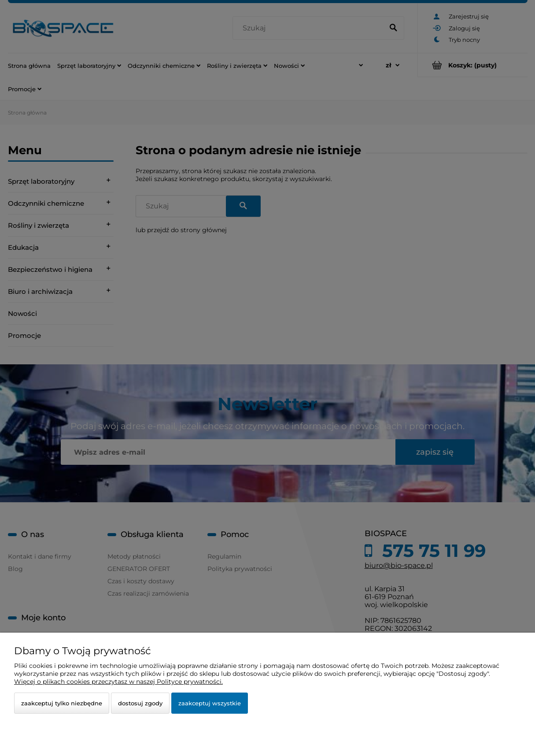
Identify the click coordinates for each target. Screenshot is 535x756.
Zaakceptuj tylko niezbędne (62, 703)
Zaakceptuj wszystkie (210, 703)
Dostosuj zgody (140, 703)
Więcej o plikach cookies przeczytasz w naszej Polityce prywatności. (118, 682)
